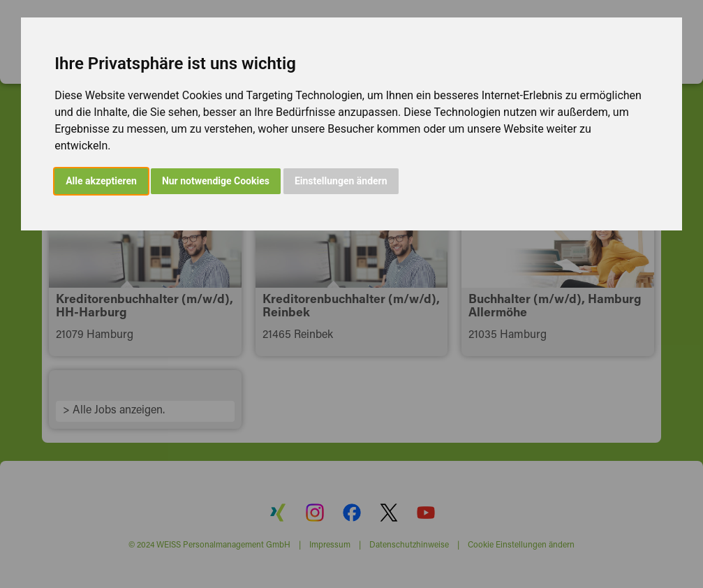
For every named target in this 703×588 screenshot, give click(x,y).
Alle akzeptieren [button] (101, 181)
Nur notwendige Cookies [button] (216, 181)
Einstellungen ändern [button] (341, 181)
